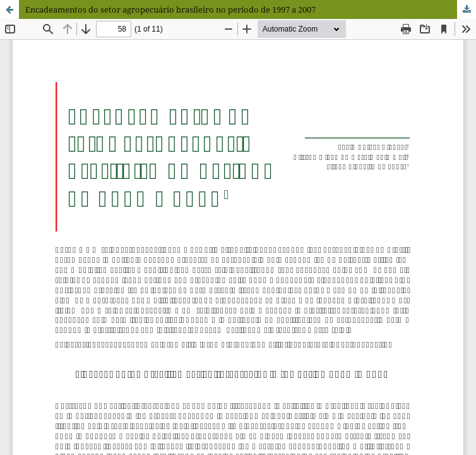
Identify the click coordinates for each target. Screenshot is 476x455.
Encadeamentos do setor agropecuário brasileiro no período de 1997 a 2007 (170, 9)
